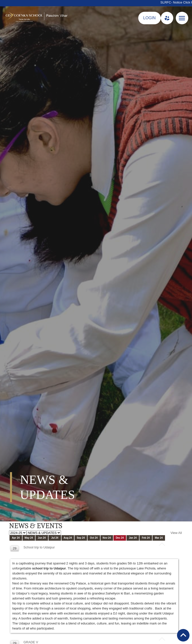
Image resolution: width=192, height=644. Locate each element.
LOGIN (149, 18)
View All (176, 533)
